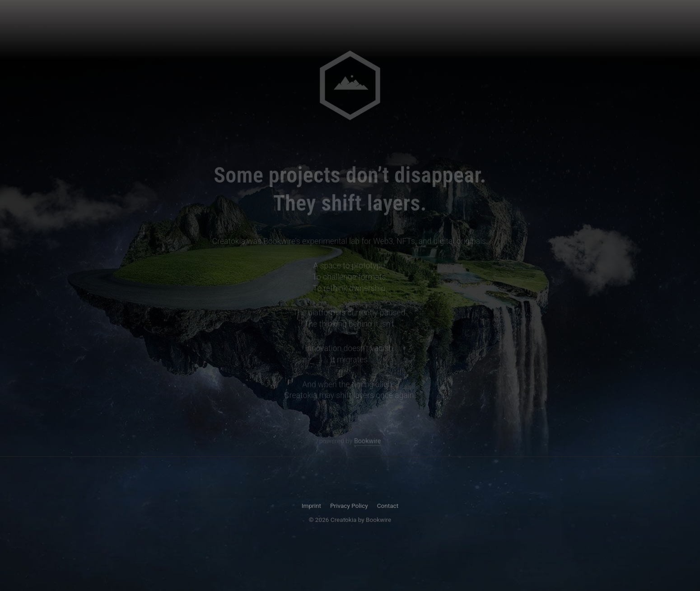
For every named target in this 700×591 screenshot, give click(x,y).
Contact (388, 506)
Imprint (311, 506)
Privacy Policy (349, 506)
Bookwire (367, 442)
